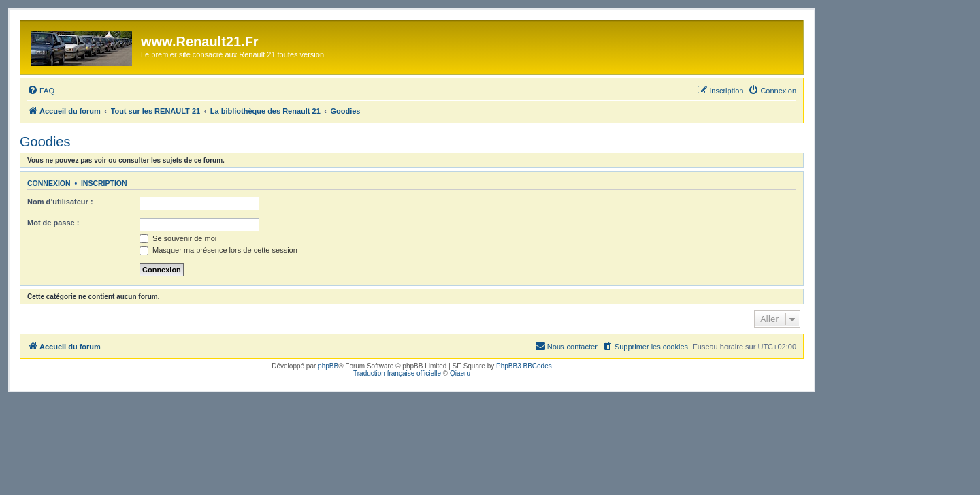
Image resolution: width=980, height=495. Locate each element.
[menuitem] (41, 91)
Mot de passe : (53, 223)
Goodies (45, 142)
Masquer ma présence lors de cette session (218, 250)
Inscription (104, 183)
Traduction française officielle (397, 373)
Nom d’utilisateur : (60, 202)
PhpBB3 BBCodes (524, 366)
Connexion (49, 183)
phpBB (328, 366)
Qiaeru (460, 373)
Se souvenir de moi (178, 238)
